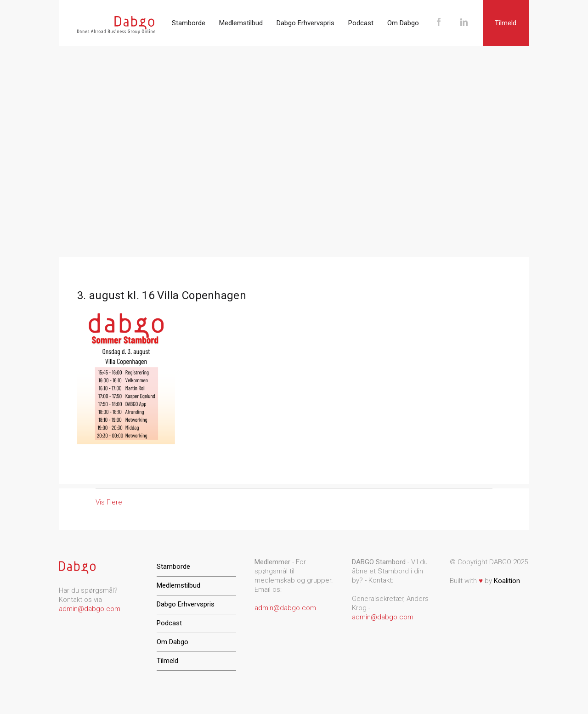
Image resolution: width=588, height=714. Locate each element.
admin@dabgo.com (90, 609)
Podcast (361, 23)
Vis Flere (109, 502)
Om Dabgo (403, 23)
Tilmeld (506, 23)
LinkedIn (464, 23)
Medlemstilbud (241, 23)
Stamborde (189, 23)
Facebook (438, 23)
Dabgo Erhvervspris (305, 23)
